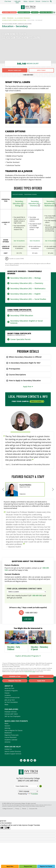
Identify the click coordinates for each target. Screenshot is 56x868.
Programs (10, 18)
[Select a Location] (37, 401)
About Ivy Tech (9, 688)
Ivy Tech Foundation (11, 702)
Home (4, 18)
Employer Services (11, 712)
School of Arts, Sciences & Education (14, 20)
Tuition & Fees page (30, 672)
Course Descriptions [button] (17, 375)
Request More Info (15, 70)
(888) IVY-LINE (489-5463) (28, 781)
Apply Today (41, 70)
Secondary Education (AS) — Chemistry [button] (27, 283)
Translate (33, 794)
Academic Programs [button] (9, 12)
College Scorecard (8, 809)
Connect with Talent (11, 714)
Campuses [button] (35, 12)
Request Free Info (15, 681)
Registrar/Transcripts (12, 735)
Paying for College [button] (46, 12)
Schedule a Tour (15, 676)
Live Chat (28, 619)
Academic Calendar (11, 740)
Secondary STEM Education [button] (22, 315)
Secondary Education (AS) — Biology (19, 203)
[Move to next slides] (53, 489)
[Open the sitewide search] (51, 1)
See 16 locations (19, 241)
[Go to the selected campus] (41, 786)
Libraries (8, 742)
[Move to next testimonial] (31, 421)
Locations (8, 695)
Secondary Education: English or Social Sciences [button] (26, 322)
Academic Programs (11, 691)
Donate (41, 676)
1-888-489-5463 (28, 75)
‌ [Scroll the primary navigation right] (54, 12)
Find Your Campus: (28, 401)
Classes (7, 693)
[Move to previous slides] (3, 489)
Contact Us (8, 749)
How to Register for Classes (14, 730)
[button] (45, 1)
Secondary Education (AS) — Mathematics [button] (28, 288)
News (6, 705)
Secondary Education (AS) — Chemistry (35, 203)
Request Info (28, 866)
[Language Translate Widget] (28, 791)
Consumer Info (33, 809)
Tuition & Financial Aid (12, 698)
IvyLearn (7, 726)
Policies (24, 809)
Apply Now (10, 866)
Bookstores (8, 733)
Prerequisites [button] (15, 369)
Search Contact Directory (13, 751)
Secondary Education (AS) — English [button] (25, 294)
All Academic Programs (22, 18)
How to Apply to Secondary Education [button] (25, 380)
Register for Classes (46, 866)
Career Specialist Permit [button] (20, 339)
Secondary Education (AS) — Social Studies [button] (28, 299)
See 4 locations (35, 241)
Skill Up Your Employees (13, 716)
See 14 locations (51, 241)
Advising (7, 728)
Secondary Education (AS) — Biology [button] (26, 278)
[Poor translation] (7, 828)
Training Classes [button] (24, 12)
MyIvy (6, 723)
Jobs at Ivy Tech (10, 700)
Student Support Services (13, 754)
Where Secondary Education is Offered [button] (25, 357)
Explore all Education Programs (27, 656)
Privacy (17, 809)
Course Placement (11, 737)
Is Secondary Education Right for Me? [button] (25, 363)
